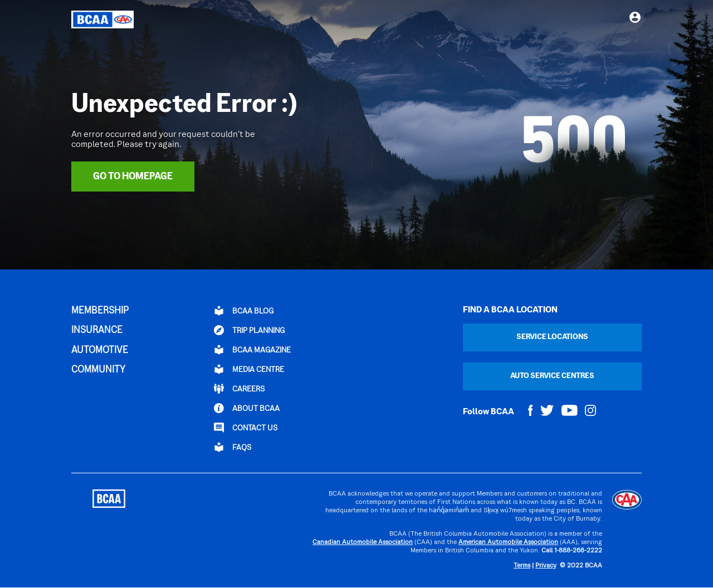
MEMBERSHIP (100, 311)
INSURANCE (97, 331)
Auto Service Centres (552, 376)
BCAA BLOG (244, 311)
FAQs (233, 447)
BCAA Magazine (252, 350)
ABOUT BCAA (247, 408)
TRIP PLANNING (249, 330)
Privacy (546, 566)
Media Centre (249, 369)
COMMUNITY (98, 370)
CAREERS (239, 389)
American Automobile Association (508, 543)
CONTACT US (246, 428)
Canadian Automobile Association (363, 543)
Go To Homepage (133, 177)
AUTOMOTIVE (100, 351)
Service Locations (552, 337)
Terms (522, 566)
